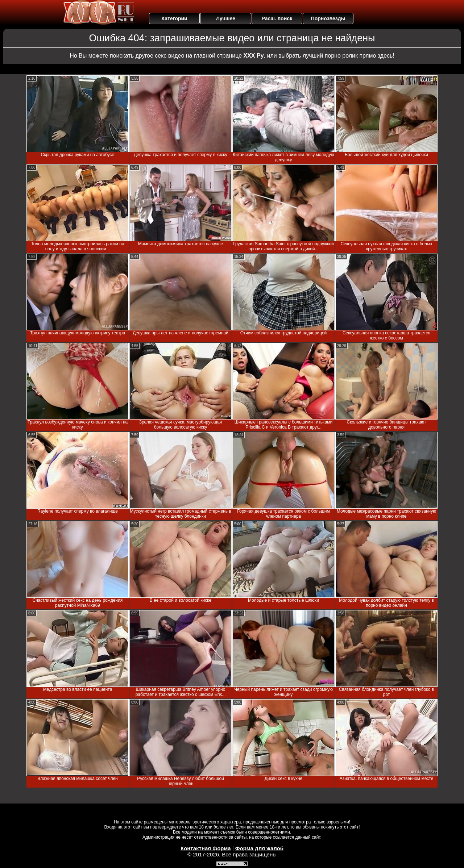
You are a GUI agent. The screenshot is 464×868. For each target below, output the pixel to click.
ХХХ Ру (254, 56)
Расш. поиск (277, 18)
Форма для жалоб (259, 848)
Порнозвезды (328, 18)
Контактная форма (206, 848)
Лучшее (226, 18)
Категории (175, 18)
